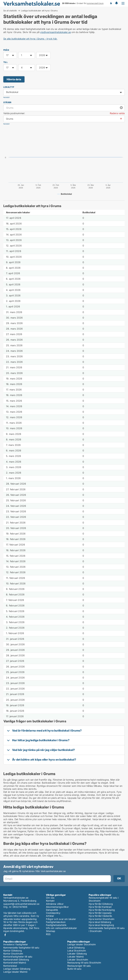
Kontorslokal (10, 966)
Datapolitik (52, 910)
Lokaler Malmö (76, 957)
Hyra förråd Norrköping (102, 910)
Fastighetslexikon (56, 922)
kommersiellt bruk (95, 3)
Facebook (5, 935)
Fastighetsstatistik (56, 925)
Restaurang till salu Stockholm (84, 963)
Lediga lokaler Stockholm (81, 944)
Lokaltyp (9, 87)
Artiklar (50, 916)
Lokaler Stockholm (78, 960)
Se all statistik (10, 11)
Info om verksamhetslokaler (61, 928)
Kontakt (50, 901)
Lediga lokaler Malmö (15, 972)
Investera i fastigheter (16, 944)
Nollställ (6, 97)
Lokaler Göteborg (77, 954)
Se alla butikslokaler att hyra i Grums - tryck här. (30, 39)
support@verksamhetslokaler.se (21, 904)
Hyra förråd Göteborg (101, 904)
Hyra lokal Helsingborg (101, 925)
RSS (48, 934)
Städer (7, 102)
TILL (5, 62)
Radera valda (117, 113)
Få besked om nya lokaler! (111, 3)
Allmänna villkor (55, 904)
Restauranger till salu (79, 966)
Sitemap (51, 931)
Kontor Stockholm (13, 954)
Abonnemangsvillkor (57, 907)
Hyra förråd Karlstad (100, 907)
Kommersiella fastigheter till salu (21, 948)
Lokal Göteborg (76, 948)
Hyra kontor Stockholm (101, 919)
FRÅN (6, 50)
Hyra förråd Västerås (100, 916)
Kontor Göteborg (13, 951)
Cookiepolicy (53, 913)
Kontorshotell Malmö (15, 963)
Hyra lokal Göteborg (100, 922)
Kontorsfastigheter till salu (18, 957)
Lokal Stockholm (77, 951)
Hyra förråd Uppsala (100, 913)
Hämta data (14, 79)
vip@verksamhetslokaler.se (55, 32)
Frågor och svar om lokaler (61, 919)
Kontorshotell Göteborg (16, 960)
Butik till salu (74, 969)
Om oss (50, 898)
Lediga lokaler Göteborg (17, 969)
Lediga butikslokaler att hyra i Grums (39, 11)
